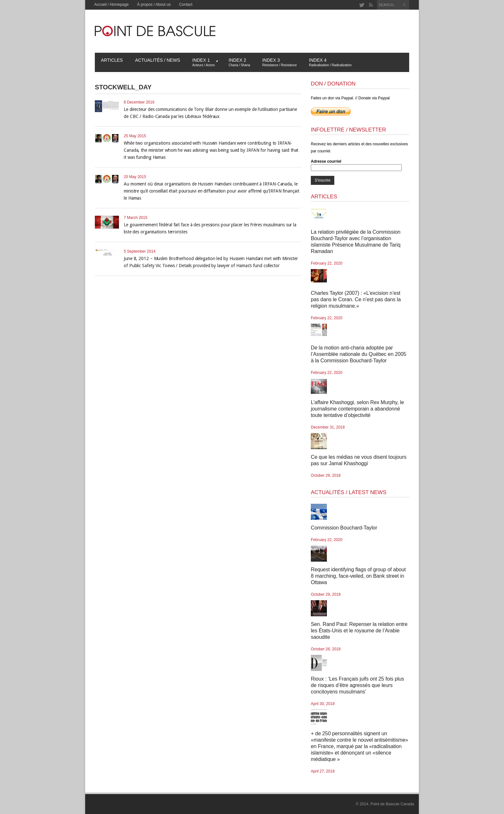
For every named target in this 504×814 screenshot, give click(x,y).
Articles (112, 60)
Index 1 (205, 62)
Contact (186, 5)
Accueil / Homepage (111, 5)
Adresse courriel (326, 161)
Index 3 (279, 62)
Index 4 (330, 62)
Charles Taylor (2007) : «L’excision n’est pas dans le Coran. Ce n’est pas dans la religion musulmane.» (356, 299)
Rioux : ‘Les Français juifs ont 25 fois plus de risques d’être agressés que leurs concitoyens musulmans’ (357, 685)
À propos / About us (154, 5)
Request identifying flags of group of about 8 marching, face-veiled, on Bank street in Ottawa (358, 576)
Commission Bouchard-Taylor (344, 528)
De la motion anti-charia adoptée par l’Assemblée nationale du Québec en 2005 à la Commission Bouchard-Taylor (359, 354)
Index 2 (239, 62)
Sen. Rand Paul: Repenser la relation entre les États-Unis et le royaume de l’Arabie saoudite (359, 631)
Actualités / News (157, 60)
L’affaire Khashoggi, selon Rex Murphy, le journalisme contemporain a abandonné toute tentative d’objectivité (357, 409)
